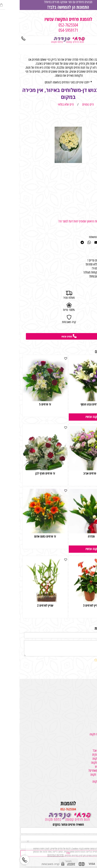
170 (90, 410)
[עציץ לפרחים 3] (72, 601)
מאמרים (93, 786)
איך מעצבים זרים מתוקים (85, 755)
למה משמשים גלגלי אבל (85, 751)
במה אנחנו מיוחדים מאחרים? (83, 771)
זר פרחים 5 (25, 404)
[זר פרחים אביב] (72, 469)
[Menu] (93, 39)
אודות (94, 790)
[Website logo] (48, 40)
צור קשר (93, 794)
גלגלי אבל (92, 715)
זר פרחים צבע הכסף (72, 404)
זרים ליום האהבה (89, 719)
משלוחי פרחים (90, 687)
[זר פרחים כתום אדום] (25, 532)
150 (90, 542)
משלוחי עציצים (90, 699)
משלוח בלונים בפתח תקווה (84, 775)
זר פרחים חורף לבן (26, 473)
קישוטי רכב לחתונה (88, 711)
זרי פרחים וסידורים (88, 695)
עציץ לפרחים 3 (71, 605)
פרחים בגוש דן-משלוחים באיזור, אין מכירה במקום (48, 93)
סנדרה (72, 536)
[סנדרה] (72, 532)
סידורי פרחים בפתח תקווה (84, 763)
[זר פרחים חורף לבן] (25, 469)
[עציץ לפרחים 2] (25, 601)
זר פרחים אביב (71, 473)
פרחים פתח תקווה (88, 747)
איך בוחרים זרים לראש (86, 767)
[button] (72, 417)
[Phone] (4, 39)
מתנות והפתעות (89, 703)
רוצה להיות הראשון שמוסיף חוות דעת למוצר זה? (62, 221)
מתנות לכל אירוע (89, 691)
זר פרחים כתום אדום (25, 536)
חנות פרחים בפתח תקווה (85, 759)
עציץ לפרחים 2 (26, 605)
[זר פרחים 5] (25, 400)
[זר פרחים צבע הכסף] (72, 400)
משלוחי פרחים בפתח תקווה (83, 734)
